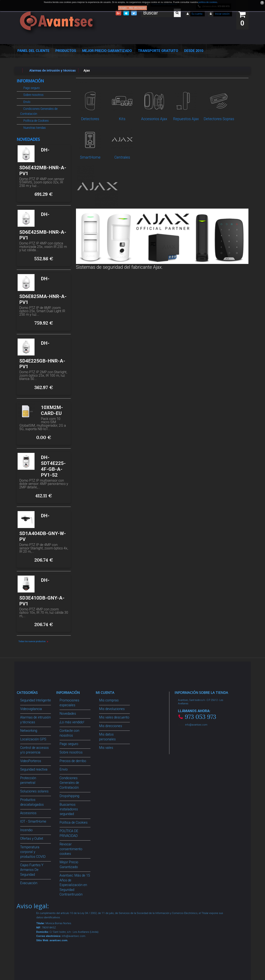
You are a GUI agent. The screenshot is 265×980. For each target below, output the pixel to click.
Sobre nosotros (33, 95)
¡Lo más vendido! (72, 722)
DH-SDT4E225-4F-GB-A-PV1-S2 (53, 466)
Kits (122, 119)
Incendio (26, 830)
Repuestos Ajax (186, 119)
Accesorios (28, 813)
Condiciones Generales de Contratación (39, 111)
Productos (66, 51)
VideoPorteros (31, 761)
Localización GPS (33, 739)
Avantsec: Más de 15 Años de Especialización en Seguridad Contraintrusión (75, 885)
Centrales (122, 157)
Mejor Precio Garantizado (107, 51)
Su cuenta (197, 14)
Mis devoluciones (112, 709)
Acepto (123, 8)
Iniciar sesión (222, 14)
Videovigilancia (31, 709)
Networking (29, 731)
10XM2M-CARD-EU (52, 410)
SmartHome (90, 157)
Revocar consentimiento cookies (71, 849)
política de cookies (208, 2)
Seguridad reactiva (34, 769)
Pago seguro (31, 88)
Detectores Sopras (219, 119)
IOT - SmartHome (33, 821)
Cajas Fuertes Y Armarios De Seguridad (32, 870)
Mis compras (109, 700)
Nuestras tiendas (34, 128)
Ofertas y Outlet (32, 839)
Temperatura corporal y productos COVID (33, 852)
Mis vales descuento (114, 717)
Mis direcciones (111, 726)
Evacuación (29, 883)
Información (30, 81)
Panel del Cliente (33, 51)
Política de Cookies (36, 121)
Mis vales (106, 748)
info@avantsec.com (196, 725)
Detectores (90, 119)
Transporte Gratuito (158, 51)
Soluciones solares (34, 791)
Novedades (28, 139)
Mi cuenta (105, 693)
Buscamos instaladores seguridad (69, 809)
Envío (26, 102)
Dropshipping (69, 796)
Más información (137, 8)
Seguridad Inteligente (36, 700)
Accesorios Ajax (154, 119)
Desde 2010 (194, 51)
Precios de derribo (73, 761)
